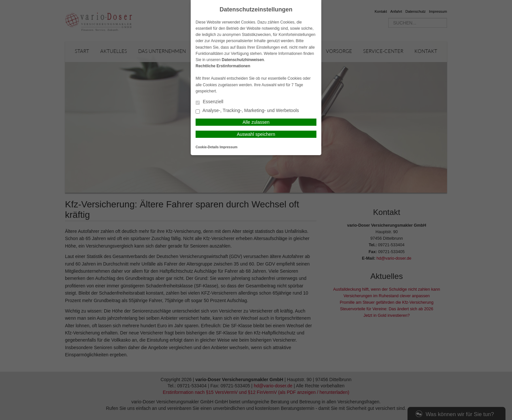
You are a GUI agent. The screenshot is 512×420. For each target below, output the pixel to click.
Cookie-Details (207, 147)
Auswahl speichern (256, 134)
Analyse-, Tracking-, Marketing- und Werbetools (247, 111)
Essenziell (209, 102)
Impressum (229, 147)
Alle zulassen (256, 122)
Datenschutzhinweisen (243, 60)
